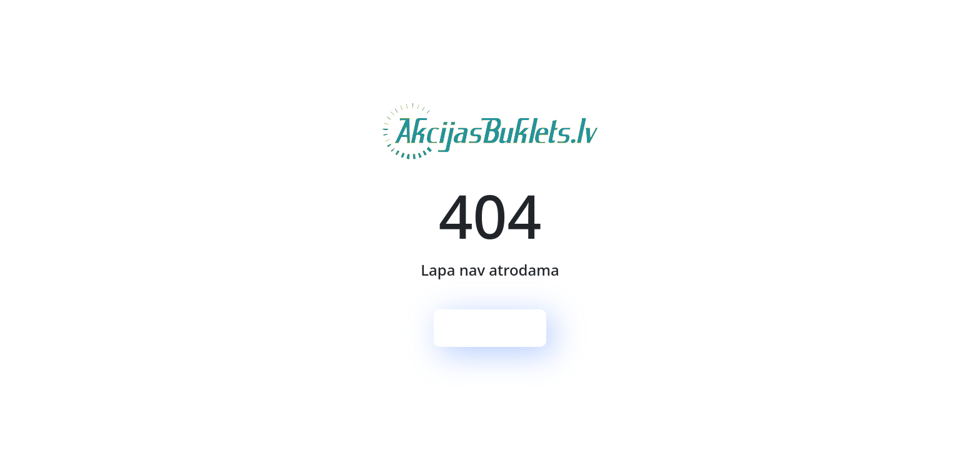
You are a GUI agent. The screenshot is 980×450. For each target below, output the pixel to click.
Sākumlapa (490, 328)
